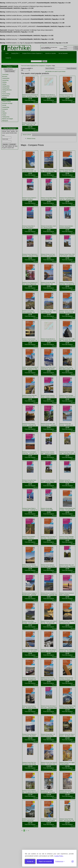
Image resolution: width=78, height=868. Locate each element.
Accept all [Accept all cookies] (30, 861)
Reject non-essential (45, 861)
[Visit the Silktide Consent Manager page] (73, 861)
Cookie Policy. (59, 856)
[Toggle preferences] (60, 861)
